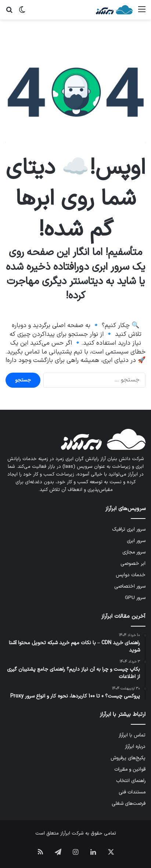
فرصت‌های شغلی (129, 804)
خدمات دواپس (131, 575)
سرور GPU (135, 598)
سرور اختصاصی (130, 586)
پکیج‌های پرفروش (128, 758)
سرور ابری (136, 541)
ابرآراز (65, 833)
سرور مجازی (134, 552)
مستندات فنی (132, 792)
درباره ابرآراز (135, 747)
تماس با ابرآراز (132, 735)
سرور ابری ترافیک (129, 529)
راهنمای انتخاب (131, 781)
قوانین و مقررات (130, 769)
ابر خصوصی (133, 564)
